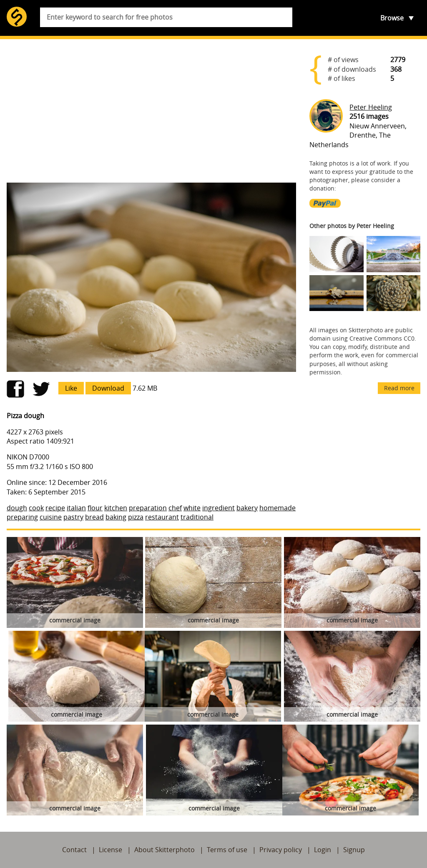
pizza (136, 517)
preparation (148, 508)
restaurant (162, 517)
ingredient (219, 508)
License (111, 850)
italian (76, 508)
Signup (354, 850)
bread (94, 517)
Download (108, 388)
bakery (247, 508)
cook (36, 508)
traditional (197, 517)
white (192, 508)
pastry (73, 517)
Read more (399, 388)
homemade (278, 508)
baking (116, 517)
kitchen (116, 508)
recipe (55, 508)
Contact (74, 850)
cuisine (51, 517)
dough (17, 508)
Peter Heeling (371, 107)
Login (323, 850)
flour (95, 508)
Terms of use (227, 850)
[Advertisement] (151, 111)
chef (175, 508)
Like (71, 388)
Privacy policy (281, 850)
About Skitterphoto (165, 850)
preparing (22, 517)
